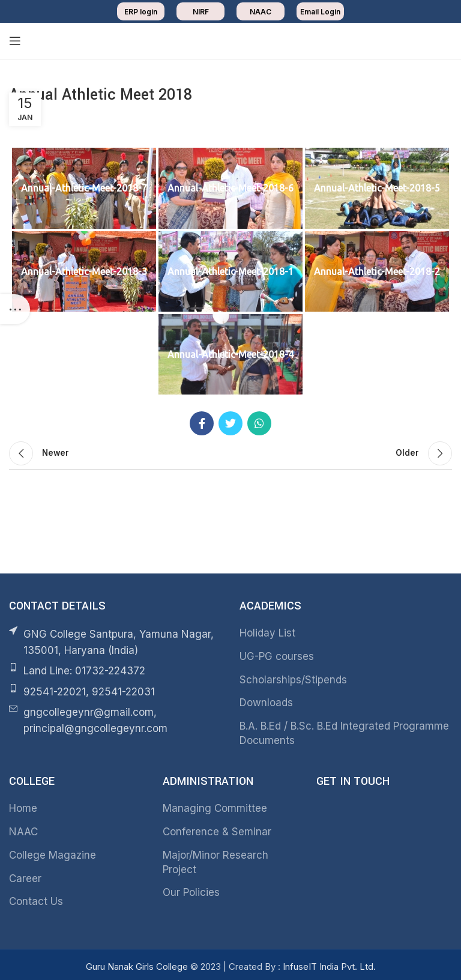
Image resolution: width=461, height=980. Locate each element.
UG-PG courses (277, 656)
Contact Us (36, 901)
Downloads (266, 703)
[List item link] (115, 671)
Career (25, 879)
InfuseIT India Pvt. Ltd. (329, 966)
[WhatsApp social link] (259, 423)
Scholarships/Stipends (293, 680)
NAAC (23, 832)
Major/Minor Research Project (215, 862)
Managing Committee (215, 808)
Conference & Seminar (217, 832)
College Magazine (53, 855)
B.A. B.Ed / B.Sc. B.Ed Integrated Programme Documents (344, 733)
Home (23, 808)
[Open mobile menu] (15, 41)
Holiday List (267, 633)
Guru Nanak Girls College (138, 966)
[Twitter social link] (230, 423)
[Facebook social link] (202, 423)
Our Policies (191, 892)
